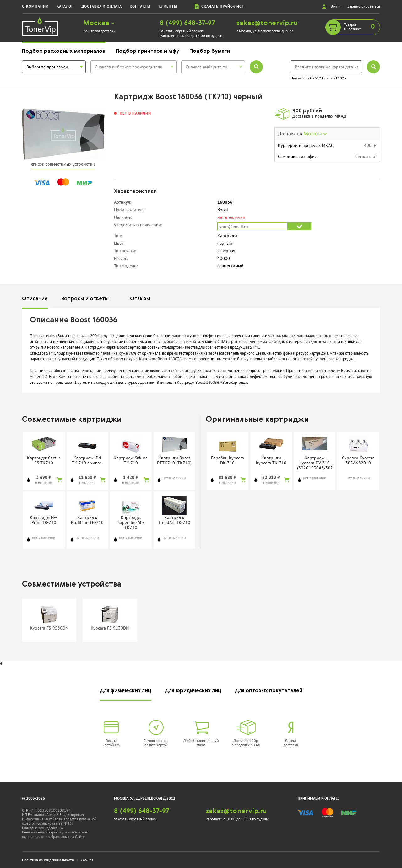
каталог (65, 6)
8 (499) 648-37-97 (187, 23)
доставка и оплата (102, 6)
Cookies (87, 860)
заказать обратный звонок (135, 819)
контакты (140, 6)
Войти (336, 6)
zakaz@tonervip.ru (267, 23)
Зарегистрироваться (364, 6)
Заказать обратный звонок (181, 31)
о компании (35, 6)
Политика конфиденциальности (48, 860)
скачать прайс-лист (220, 6)
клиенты (168, 6)
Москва (99, 23)
